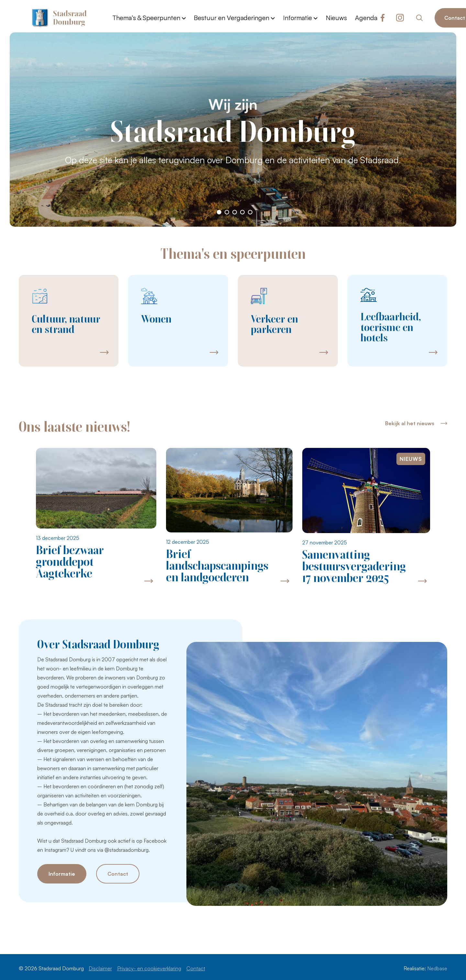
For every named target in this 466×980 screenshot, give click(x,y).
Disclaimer (100, 968)
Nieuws (336, 18)
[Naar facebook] (383, 18)
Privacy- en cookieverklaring (149, 968)
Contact (118, 874)
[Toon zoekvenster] (419, 18)
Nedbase (437, 968)
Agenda (366, 18)
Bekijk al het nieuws (410, 423)
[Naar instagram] (400, 18)
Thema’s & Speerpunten (146, 18)
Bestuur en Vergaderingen (232, 18)
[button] (219, 212)
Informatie (298, 18)
